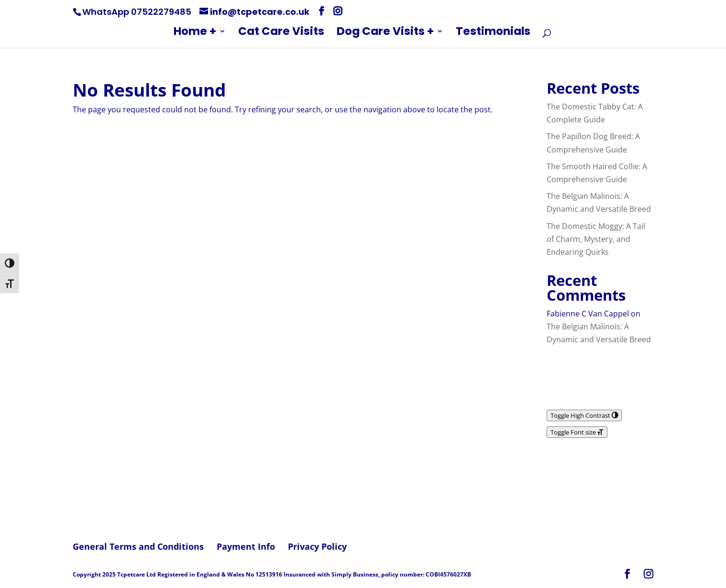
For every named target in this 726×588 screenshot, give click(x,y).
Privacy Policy (317, 546)
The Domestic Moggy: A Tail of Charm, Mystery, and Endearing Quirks (596, 239)
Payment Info (246, 546)
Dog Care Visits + (385, 33)
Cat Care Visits (281, 33)
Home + (195, 33)
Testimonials (493, 33)
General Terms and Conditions (138, 546)
